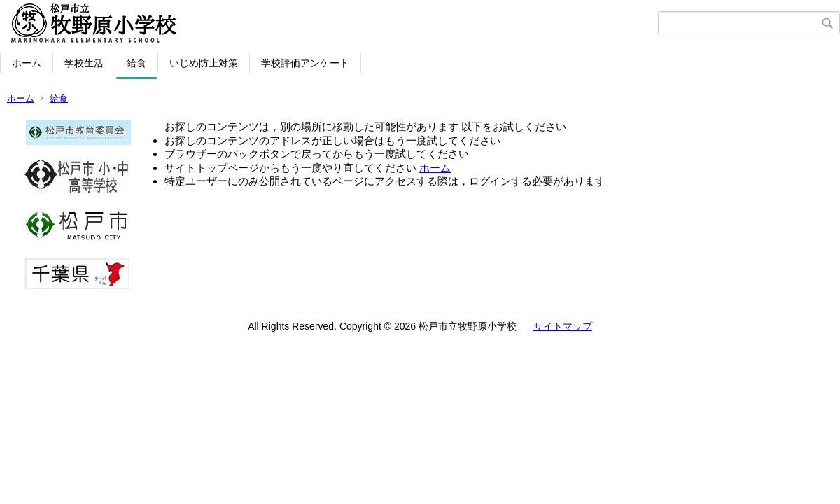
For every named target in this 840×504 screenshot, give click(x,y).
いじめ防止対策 (204, 63)
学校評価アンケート (305, 63)
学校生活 (84, 63)
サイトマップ (563, 326)
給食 (136, 63)
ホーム (27, 63)
